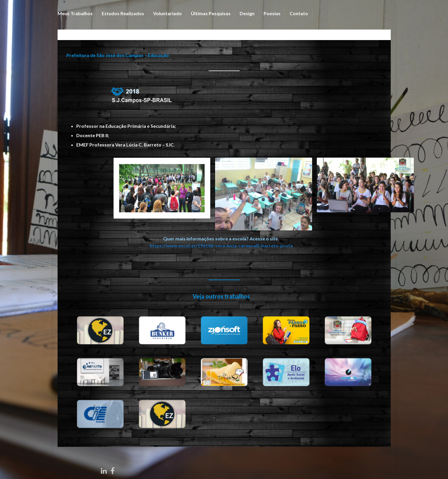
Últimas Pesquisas (211, 13)
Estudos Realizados (123, 13)
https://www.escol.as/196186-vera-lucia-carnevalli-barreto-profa (216, 245)
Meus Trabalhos (75, 13)
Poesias (272, 13)
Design (247, 13)
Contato (299, 13)
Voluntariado (167, 13)
